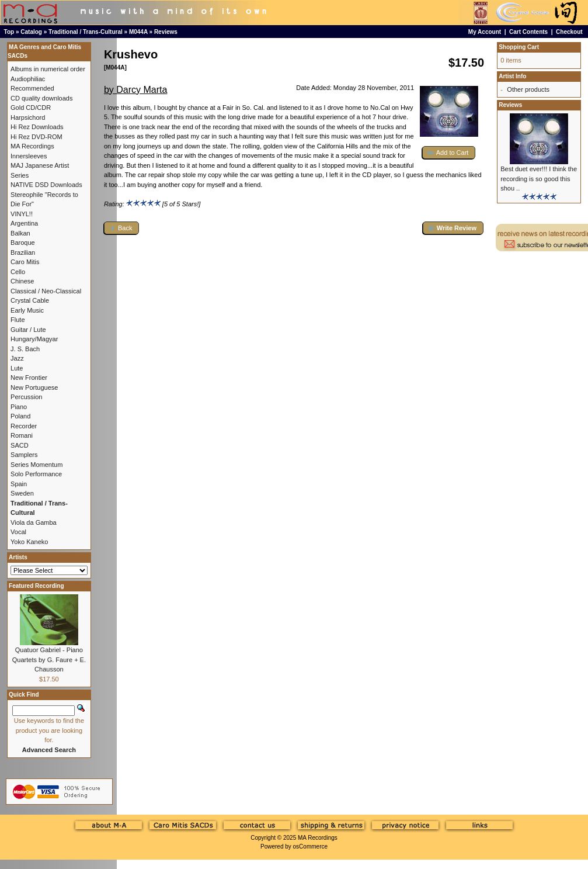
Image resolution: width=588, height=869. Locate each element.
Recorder (24, 426)
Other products (528, 89)
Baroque (23, 243)
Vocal (18, 532)
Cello (18, 272)
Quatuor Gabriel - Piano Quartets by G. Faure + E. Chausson (49, 659)
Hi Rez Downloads (37, 127)
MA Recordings (318, 838)
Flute (18, 320)
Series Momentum (36, 465)
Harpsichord (28, 117)
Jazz (17, 358)
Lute (17, 368)
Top (9, 32)
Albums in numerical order (48, 69)
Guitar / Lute (28, 330)
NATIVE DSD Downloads (46, 185)
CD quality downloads (41, 98)
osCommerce (310, 847)
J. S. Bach (25, 349)
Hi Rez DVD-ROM (36, 137)
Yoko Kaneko (29, 542)
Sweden (22, 493)
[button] (449, 153)
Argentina (24, 223)
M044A (138, 32)
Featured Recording (36, 586)
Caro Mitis (25, 262)
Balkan (20, 233)
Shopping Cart (519, 47)
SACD (20, 445)
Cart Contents (528, 32)
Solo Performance (36, 474)
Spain (19, 484)
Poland (20, 416)
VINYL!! (22, 214)
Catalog (31, 32)
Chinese (22, 281)
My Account (485, 32)
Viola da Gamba (34, 522)
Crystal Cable (30, 300)
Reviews (166, 32)
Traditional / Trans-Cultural (86, 32)
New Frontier (29, 378)
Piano (19, 407)
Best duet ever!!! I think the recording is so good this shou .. (539, 179)
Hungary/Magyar (34, 339)
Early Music (27, 310)
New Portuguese (34, 387)
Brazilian (23, 252)
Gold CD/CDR (31, 108)
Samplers (24, 455)
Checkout (569, 32)
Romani (22, 435)
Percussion (26, 397)
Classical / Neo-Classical (46, 291)
